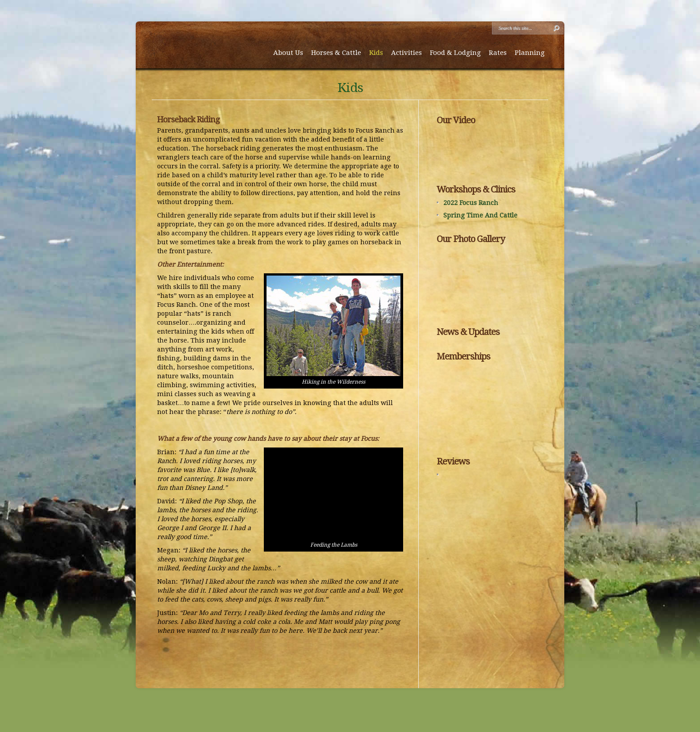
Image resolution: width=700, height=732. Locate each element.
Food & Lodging (455, 53)
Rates (498, 53)
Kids (376, 53)
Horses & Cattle (336, 53)
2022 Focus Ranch (471, 203)
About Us (288, 53)
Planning (530, 53)
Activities (406, 53)
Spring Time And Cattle (480, 215)
